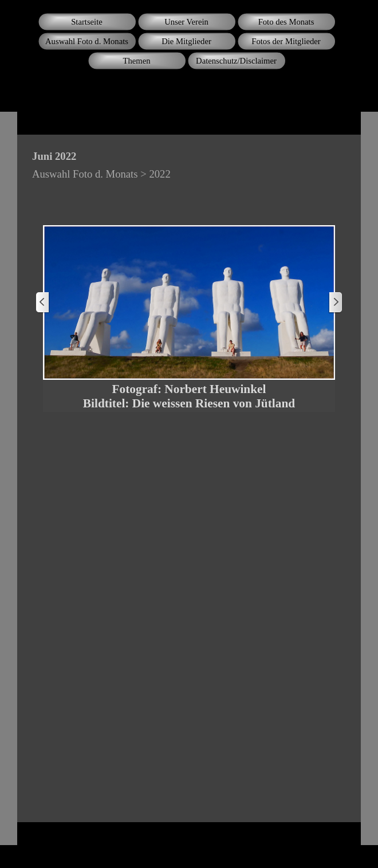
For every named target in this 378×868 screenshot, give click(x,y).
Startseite (87, 22)
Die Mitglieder (186, 41)
